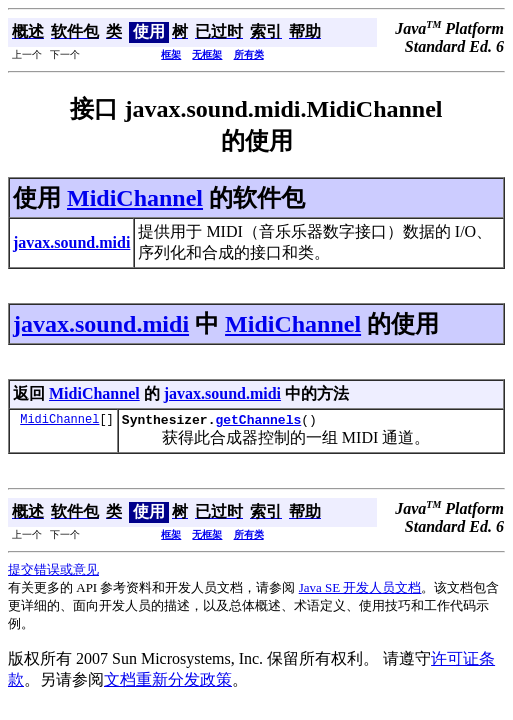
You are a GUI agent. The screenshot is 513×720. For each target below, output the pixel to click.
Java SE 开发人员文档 (360, 590)
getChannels (258, 422)
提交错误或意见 (53, 572)
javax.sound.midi (101, 324)
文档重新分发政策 (168, 682)
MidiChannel (135, 198)
